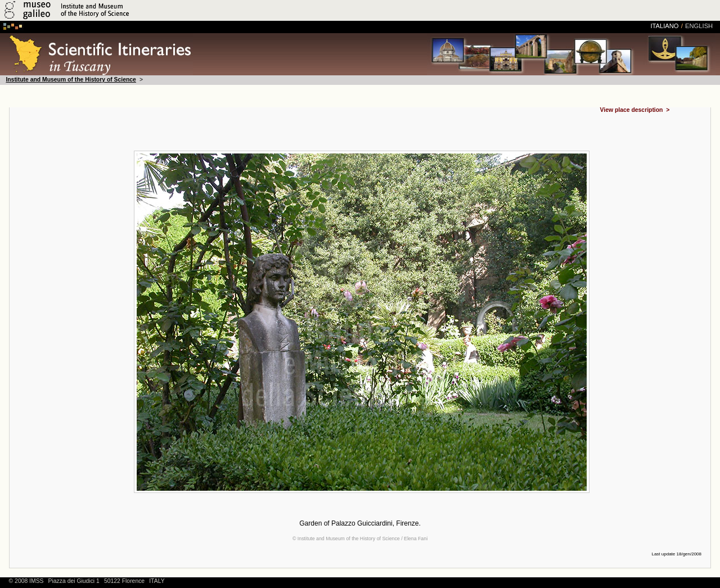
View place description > (635, 110)
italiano (664, 26)
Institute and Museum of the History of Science (71, 80)
